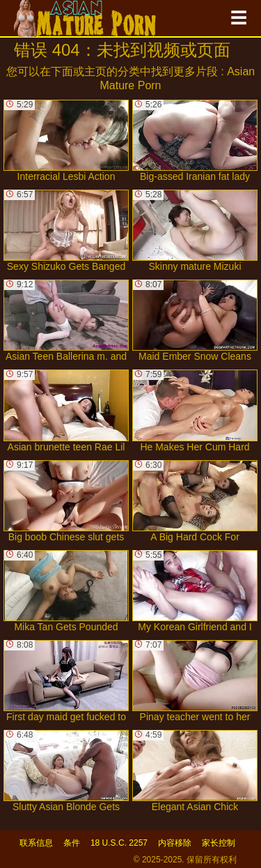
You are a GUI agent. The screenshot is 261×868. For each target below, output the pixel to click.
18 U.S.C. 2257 (119, 843)
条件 (72, 843)
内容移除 (175, 843)
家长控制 (219, 843)
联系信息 (36, 843)
